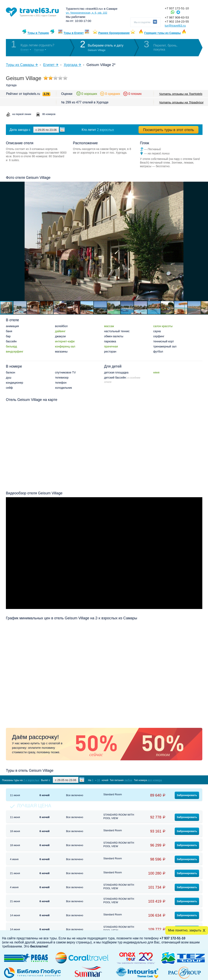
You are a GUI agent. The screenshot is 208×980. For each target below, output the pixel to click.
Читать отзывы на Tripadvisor (181, 102)
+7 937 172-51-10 (177, 8)
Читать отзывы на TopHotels (181, 94)
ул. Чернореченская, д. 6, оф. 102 (87, 13)
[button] (204, 241)
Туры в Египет (74, 33)
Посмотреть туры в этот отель (168, 130)
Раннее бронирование (114, 33)
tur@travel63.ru (175, 26)
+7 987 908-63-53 (177, 17)
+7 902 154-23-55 (177, 21)
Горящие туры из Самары (162, 33)
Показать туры (181, 780)
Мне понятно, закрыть (185, 930)
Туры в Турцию (38, 33)
